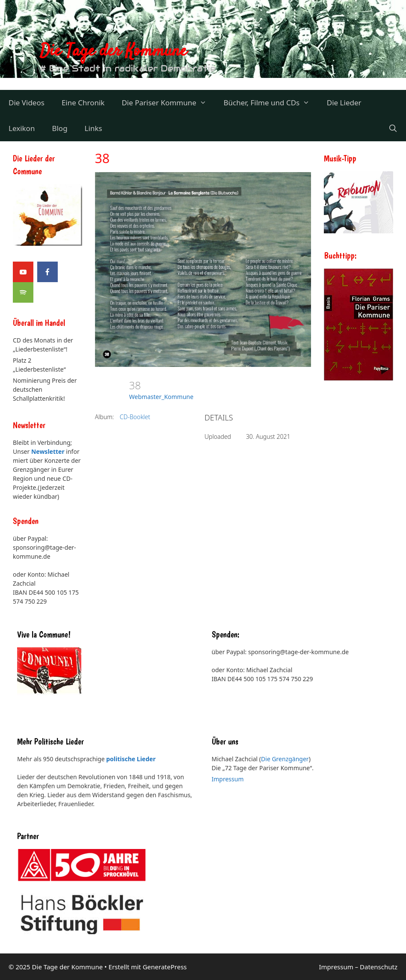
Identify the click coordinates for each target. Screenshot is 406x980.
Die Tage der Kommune (113, 52)
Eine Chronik (83, 103)
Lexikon (22, 128)
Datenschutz (379, 967)
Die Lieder (344, 103)
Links (93, 128)
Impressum (228, 779)
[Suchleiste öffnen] (393, 128)
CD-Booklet (135, 417)
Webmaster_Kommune (161, 397)
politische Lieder (131, 759)
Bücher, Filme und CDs (271, 103)
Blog (59, 128)
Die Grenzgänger (285, 759)
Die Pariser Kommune (168, 103)
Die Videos (27, 103)
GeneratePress (164, 967)
